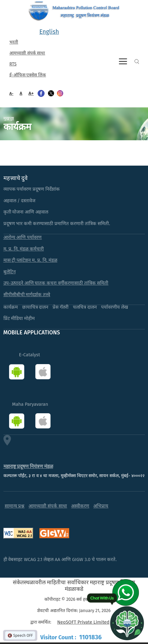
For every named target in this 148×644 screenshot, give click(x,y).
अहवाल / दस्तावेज (20, 201)
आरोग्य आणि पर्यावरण (23, 237)
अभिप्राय (101, 506)
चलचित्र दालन (85, 307)
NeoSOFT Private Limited (83, 622)
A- (11, 93)
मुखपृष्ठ (9, 118)
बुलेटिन (10, 272)
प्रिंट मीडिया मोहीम (19, 318)
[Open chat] (127, 623)
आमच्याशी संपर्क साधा (27, 53)
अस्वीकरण (80, 506)
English (49, 32)
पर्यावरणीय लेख (115, 307)
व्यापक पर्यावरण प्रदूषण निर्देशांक (32, 189)
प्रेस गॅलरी (61, 307)
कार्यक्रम (11, 307)
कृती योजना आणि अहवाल (26, 212)
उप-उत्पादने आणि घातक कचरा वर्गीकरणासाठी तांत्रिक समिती (56, 283)
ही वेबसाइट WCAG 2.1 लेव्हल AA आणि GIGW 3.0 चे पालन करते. (60, 559)
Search (137, 62)
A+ (31, 93)
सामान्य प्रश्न (15, 506)
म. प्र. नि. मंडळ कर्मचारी (24, 249)
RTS (13, 64)
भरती (14, 42)
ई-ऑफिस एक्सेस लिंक (28, 75)
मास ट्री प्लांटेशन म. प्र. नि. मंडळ (31, 260)
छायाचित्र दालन (35, 307)
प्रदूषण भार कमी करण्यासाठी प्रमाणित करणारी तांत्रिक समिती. (57, 224)
